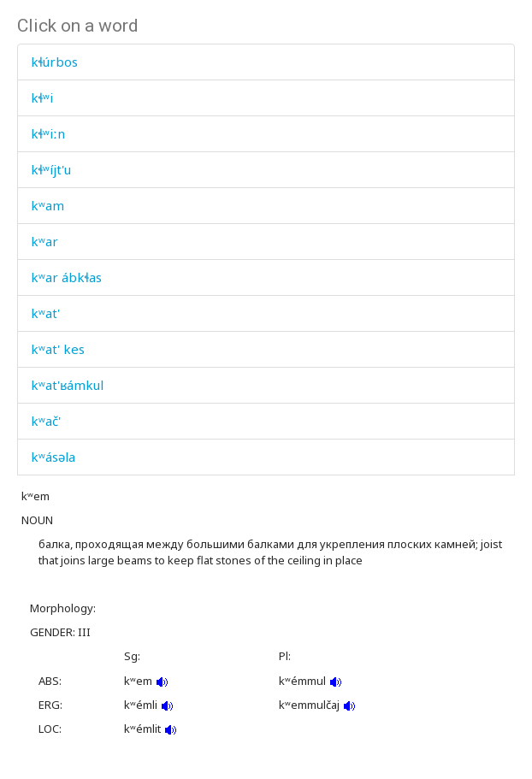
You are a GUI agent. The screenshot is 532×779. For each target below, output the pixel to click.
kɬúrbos (54, 62)
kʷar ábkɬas (66, 277)
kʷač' (46, 421)
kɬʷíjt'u (51, 169)
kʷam (47, 205)
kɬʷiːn (48, 133)
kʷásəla (53, 457)
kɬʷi (42, 97)
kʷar (44, 241)
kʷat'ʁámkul (67, 385)
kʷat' (45, 313)
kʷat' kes (58, 349)
